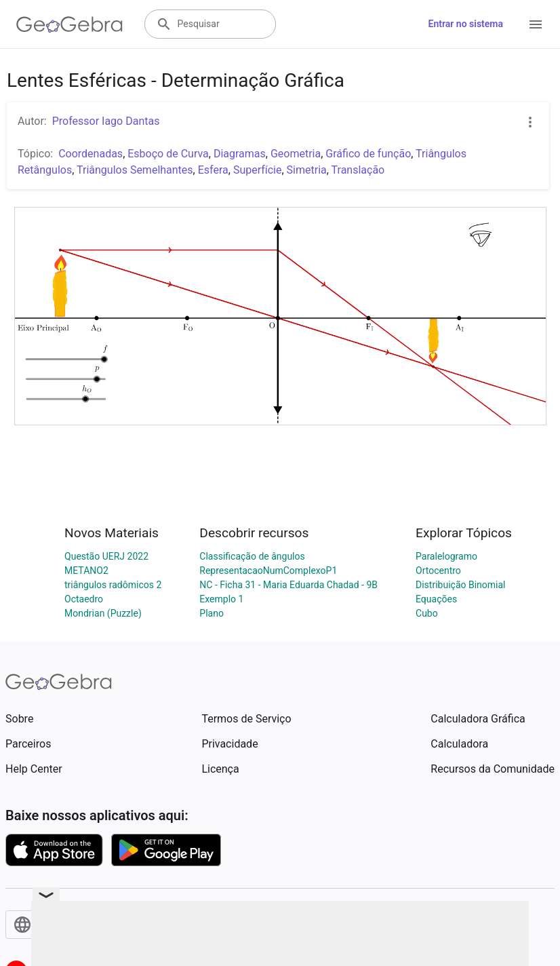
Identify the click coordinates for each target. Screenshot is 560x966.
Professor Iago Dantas (106, 121)
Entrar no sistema (466, 24)
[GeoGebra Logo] (69, 24)
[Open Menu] (536, 24)
